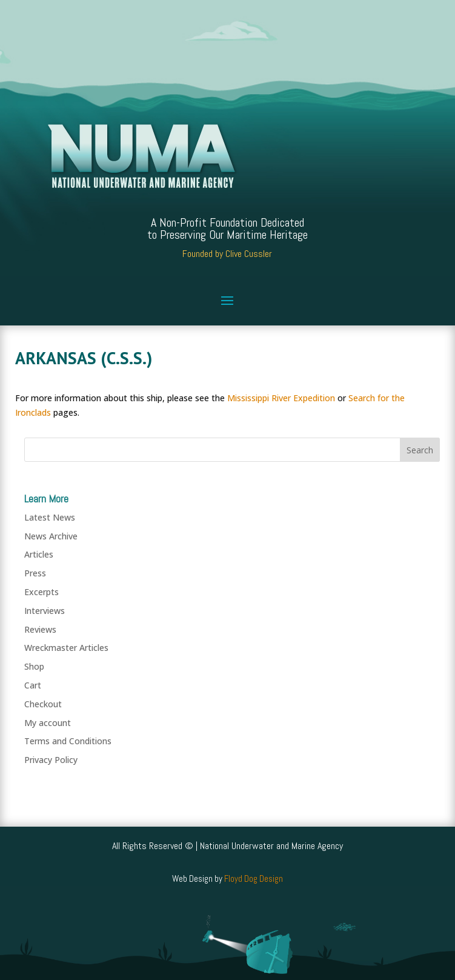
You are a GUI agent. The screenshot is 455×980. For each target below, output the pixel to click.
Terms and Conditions (68, 741)
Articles (39, 554)
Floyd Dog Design (254, 878)
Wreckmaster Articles (66, 648)
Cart (33, 685)
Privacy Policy (51, 760)
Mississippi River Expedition (281, 398)
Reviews (40, 629)
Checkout (43, 704)
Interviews (45, 611)
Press (35, 573)
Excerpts (42, 592)
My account (48, 723)
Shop (34, 666)
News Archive (51, 536)
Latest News (50, 517)
